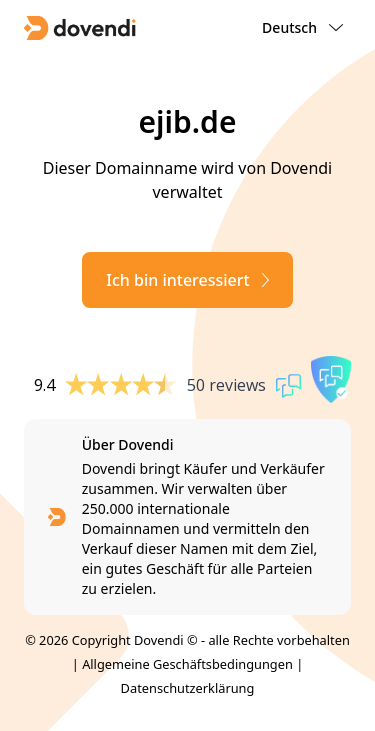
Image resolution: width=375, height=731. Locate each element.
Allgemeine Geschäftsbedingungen (187, 664)
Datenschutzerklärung (188, 688)
